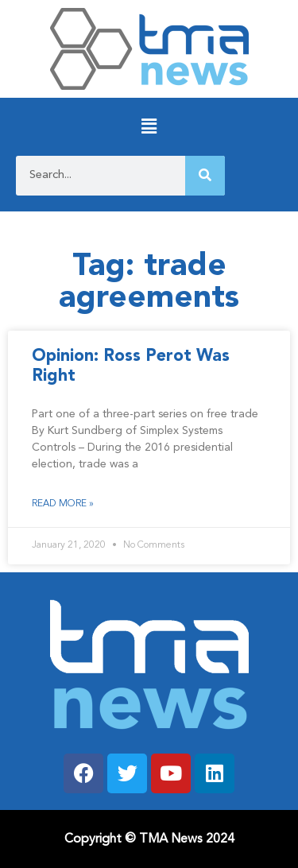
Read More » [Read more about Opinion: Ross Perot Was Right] (63, 504)
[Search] (205, 176)
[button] (149, 127)
